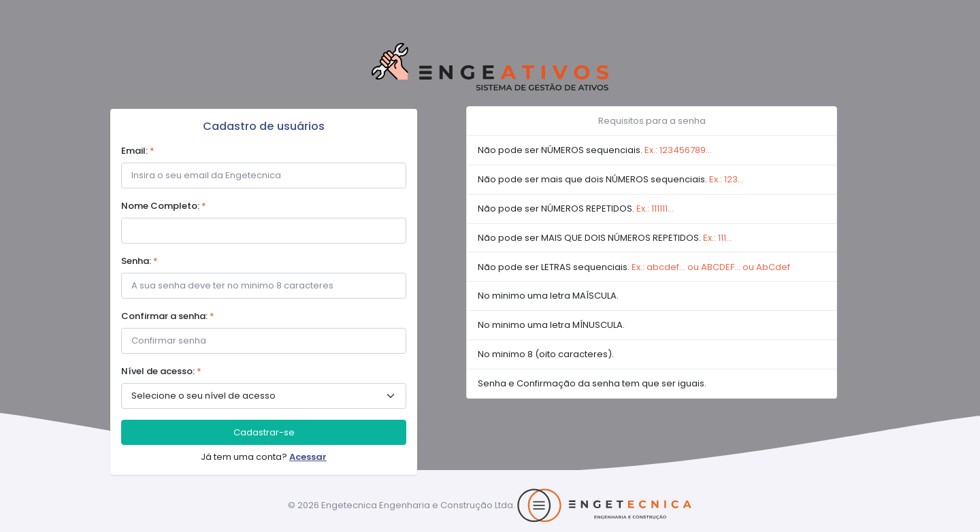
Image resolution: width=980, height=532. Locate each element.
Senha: (140, 261)
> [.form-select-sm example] (264, 396)
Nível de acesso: (161, 371)
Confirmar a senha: (168, 316)
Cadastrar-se (264, 432)
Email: (138, 151)
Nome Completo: (164, 206)
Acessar (308, 457)
